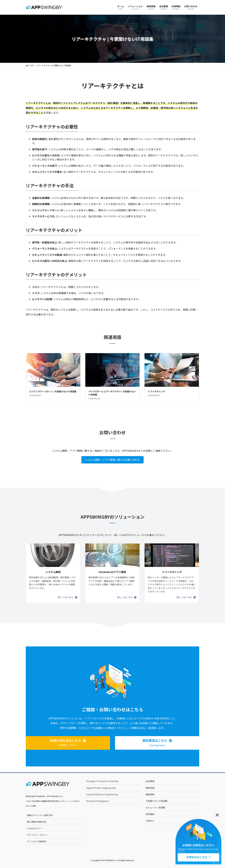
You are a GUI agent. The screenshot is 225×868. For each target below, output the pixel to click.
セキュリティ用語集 (155, 808)
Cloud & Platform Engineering (102, 794)
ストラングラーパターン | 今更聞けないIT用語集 (53, 391)
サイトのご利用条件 (37, 841)
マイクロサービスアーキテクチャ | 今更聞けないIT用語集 (112, 393)
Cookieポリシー (35, 828)
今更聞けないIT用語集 (157, 801)
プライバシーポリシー (38, 835)
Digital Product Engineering (101, 788)
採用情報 (150, 814)
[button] (67, 597)
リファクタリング (156, 391)
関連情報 (150, 794)
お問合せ (150, 821)
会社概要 (150, 781)
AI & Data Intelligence (97, 801)
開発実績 (150, 788)
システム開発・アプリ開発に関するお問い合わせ (112, 460)
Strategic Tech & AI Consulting (102, 781)
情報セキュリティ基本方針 (40, 815)
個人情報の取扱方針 (37, 822)
